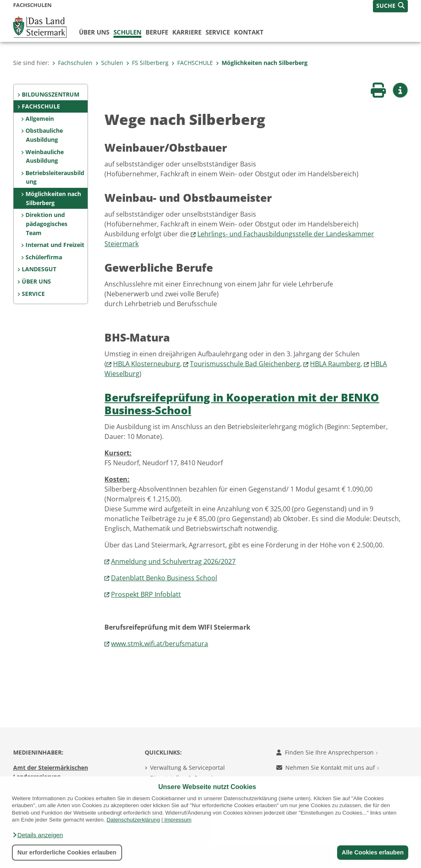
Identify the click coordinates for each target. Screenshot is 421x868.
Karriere (187, 32)
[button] (37, 835)
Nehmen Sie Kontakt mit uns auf (328, 768)
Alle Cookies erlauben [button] (372, 852)
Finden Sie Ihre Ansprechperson (327, 752)
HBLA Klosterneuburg (147, 364)
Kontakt (249, 32)
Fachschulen (72, 63)
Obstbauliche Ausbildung (44, 135)
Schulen (127, 32)
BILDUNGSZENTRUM (51, 94)
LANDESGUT (39, 269)
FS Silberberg (147, 63)
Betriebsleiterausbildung (55, 177)
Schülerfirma (44, 257)
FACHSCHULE (192, 63)
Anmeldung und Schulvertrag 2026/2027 (173, 561)
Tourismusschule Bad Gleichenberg (245, 364)
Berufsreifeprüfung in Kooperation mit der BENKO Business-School (242, 404)
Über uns (94, 32)
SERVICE (33, 294)
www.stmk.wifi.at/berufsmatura (160, 644)
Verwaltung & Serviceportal (187, 768)
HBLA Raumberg (335, 364)
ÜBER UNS (36, 281)
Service (218, 32)
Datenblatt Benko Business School (164, 578)
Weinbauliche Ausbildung (45, 156)
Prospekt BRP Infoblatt (146, 594)
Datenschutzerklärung (133, 820)
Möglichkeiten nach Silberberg (262, 63)
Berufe (157, 32)
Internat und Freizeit (55, 245)
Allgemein (40, 119)
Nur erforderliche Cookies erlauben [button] (67, 852)
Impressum (178, 820)
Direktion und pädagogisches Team (46, 224)
